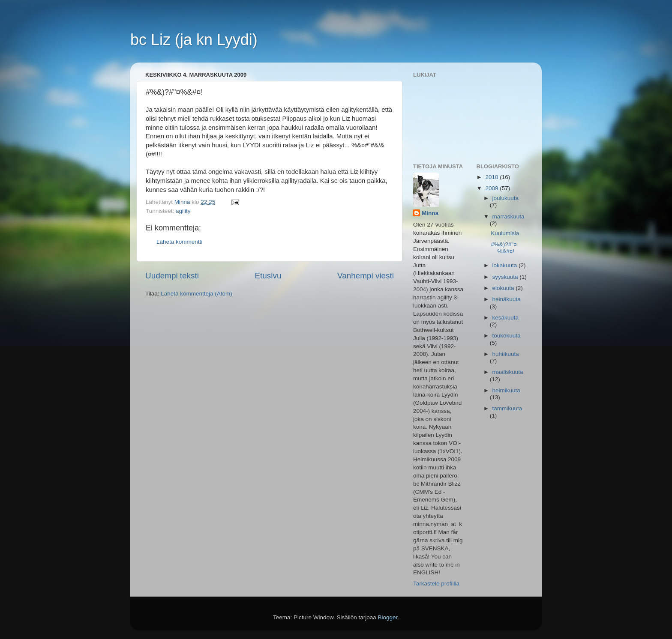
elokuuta (504, 288)
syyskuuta (506, 277)
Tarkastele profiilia (436, 584)
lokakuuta (506, 265)
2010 (492, 177)
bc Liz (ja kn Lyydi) (194, 40)
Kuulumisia (505, 233)
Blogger (388, 617)
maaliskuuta (508, 372)
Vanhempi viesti (366, 276)
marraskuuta (508, 216)
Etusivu (268, 276)
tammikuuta (507, 408)
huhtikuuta (506, 354)
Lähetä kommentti (179, 242)
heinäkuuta (507, 299)
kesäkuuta (506, 318)
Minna (430, 213)
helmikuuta (506, 390)
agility (183, 211)
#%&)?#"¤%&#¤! (504, 248)
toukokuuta (507, 336)
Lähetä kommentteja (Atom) (196, 294)
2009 (492, 188)
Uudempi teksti (172, 276)
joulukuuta (506, 198)
